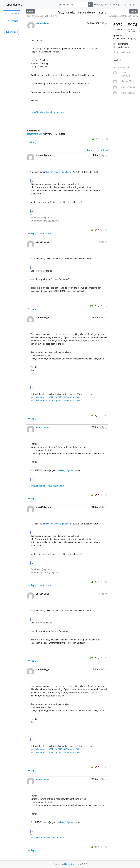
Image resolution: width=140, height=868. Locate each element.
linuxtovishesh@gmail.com (59, 172)
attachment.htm (35, 134)
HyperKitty (69, 864)
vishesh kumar (43, 23)
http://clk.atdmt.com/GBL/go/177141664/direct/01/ (55, 397)
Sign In (118, 5)
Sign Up (129, 5)
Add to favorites (122, 52)
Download (12, 32)
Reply (32, 142)
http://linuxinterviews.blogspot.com (48, 112)
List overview (12, 13)
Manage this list (103, 5)
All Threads (12, 21)
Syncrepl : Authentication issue (123, 16)
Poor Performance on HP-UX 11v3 (42, 16)
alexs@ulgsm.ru (67, 470)
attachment (46, 233)
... (32, 181)
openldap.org (14, 5)
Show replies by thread (98, 150)
